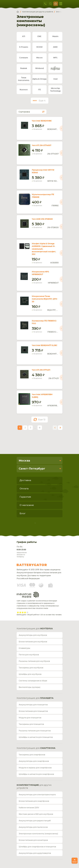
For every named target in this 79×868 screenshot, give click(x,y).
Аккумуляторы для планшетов (33, 705)
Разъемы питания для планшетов (35, 731)
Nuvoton (24, 90)
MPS (55, 58)
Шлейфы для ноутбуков (30, 674)
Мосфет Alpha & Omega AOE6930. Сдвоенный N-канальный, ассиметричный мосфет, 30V (44, 249)
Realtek (24, 68)
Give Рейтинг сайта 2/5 (20, 612)
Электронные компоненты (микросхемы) (38, 834)
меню (61, 4)
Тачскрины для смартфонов (32, 755)
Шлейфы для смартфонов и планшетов (37, 847)
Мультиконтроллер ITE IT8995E (43, 196)
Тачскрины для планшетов (31, 724)
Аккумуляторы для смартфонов (34, 761)
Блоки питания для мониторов (33, 840)
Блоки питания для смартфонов (34, 801)
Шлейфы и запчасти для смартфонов (36, 774)
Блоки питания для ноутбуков (33, 642)
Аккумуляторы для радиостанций (35, 821)
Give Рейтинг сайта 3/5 (23, 612)
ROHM (39, 47)
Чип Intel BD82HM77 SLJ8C (45, 345)
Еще (42, 420)
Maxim (55, 36)
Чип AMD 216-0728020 (42, 219)
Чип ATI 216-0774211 (41, 370)
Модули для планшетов (30, 718)
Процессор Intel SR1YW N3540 (43, 171)
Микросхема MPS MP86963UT (40, 273)
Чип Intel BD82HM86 (42, 121)
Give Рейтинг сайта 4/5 (25, 612)
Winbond (39, 68)
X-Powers (24, 47)
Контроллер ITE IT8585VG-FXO (44, 322)
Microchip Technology (55, 90)
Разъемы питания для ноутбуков (34, 661)
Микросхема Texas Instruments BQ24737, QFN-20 (45, 299)
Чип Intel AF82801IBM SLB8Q (42, 396)
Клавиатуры (24, 648)
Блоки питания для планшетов (33, 711)
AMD (55, 47)
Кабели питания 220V (29, 808)
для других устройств (34, 787)
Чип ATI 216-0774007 (42, 145)
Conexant (24, 58)
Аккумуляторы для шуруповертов (35, 853)
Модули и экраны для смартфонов (35, 768)
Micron (39, 58)
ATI (24, 36)
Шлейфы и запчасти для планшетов (36, 737)
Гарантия (25, 497)
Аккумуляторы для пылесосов (33, 827)
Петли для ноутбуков (29, 655)
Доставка (25, 480)
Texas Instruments (24, 79)
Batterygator (37, 565)
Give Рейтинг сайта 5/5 (27, 612)
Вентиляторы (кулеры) (30, 687)
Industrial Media (28, 595)
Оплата (24, 489)
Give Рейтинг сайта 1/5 (18, 612)
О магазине (27, 505)
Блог (23, 514)
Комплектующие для (35, 629)
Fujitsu (55, 68)
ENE (39, 36)
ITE (39, 90)
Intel (55, 79)
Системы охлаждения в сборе (33, 681)
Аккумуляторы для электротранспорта (37, 795)
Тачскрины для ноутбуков (31, 668)
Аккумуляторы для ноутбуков (33, 635)
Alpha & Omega (39, 79)
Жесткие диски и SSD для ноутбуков (36, 814)
